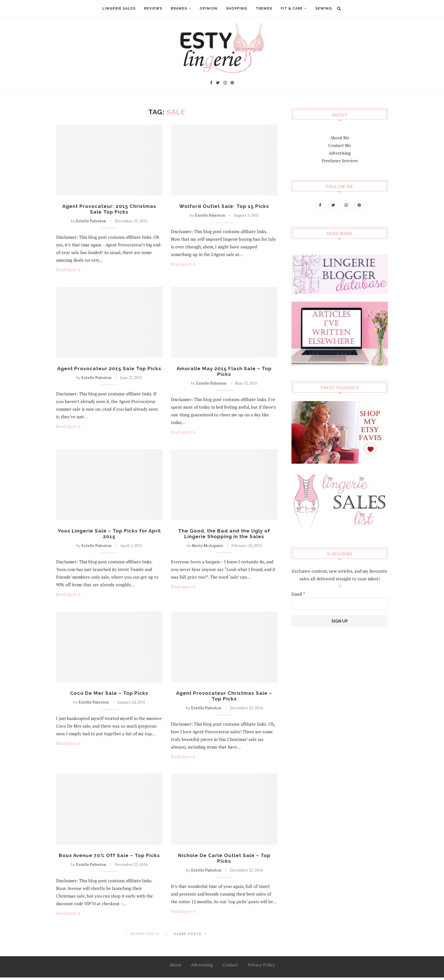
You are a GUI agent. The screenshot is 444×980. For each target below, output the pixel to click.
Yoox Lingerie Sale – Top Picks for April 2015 (109, 535)
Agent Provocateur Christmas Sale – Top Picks (224, 698)
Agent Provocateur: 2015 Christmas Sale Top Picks (109, 209)
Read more (68, 270)
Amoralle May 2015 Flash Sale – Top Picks (224, 372)
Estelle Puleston (91, 221)
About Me (340, 137)
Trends (264, 8)
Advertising (340, 153)
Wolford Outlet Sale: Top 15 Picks (224, 206)
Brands (179, 8)
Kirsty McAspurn (207, 547)
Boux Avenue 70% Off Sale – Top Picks (109, 858)
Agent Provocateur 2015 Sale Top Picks (109, 372)
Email (298, 594)
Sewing (324, 8)
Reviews (153, 8)
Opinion (209, 8)
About (175, 967)
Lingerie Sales (119, 8)
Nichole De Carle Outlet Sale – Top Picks (224, 861)
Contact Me (340, 145)
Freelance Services (340, 160)
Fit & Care (292, 8)
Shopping (237, 8)
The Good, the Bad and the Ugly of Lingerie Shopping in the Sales (224, 535)
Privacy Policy (261, 967)
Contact (230, 967)
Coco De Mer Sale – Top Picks (109, 695)
